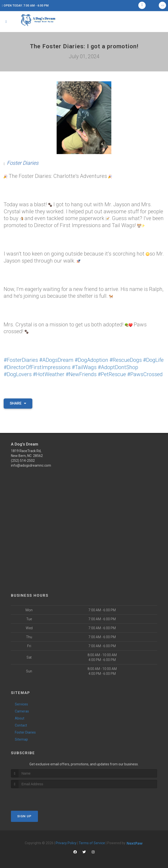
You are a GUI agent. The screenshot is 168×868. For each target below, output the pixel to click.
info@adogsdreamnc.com (31, 465)
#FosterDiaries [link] (21, 360)
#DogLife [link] (153, 360)
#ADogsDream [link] (56, 360)
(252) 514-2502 (23, 460)
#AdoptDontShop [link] (118, 367)
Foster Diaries (23, 163)
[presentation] (37, 797)
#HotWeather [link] (49, 374)
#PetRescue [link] (112, 374)
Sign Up (24, 815)
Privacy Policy (66, 842)
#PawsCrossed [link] (145, 374)
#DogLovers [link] (18, 374)
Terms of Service (92, 842)
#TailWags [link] (84, 367)
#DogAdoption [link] (91, 360)
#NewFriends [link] (81, 374)
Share (18, 403)
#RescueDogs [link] (126, 360)
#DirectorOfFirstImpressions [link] (37, 367)
